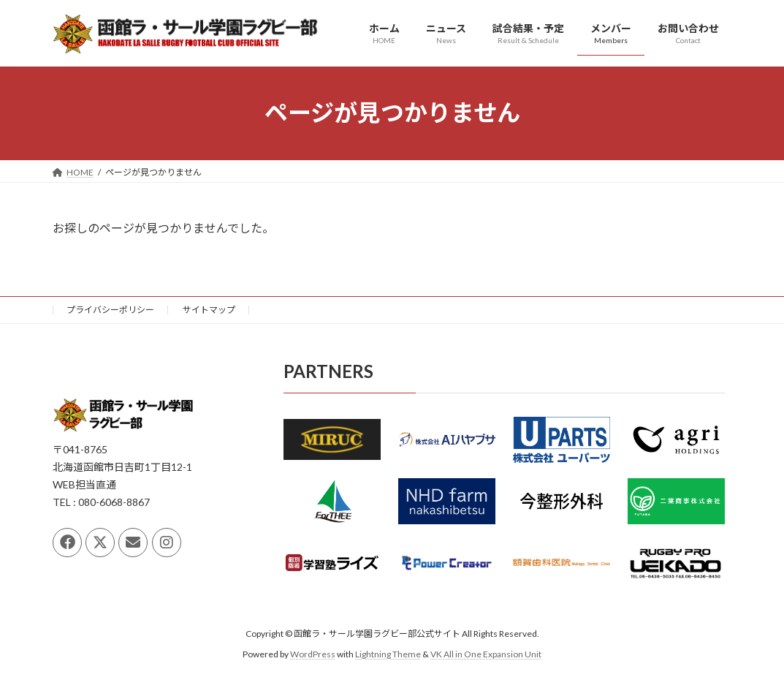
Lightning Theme (388, 654)
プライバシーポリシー (110, 310)
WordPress (313, 654)
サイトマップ (209, 310)
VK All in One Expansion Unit (486, 654)
